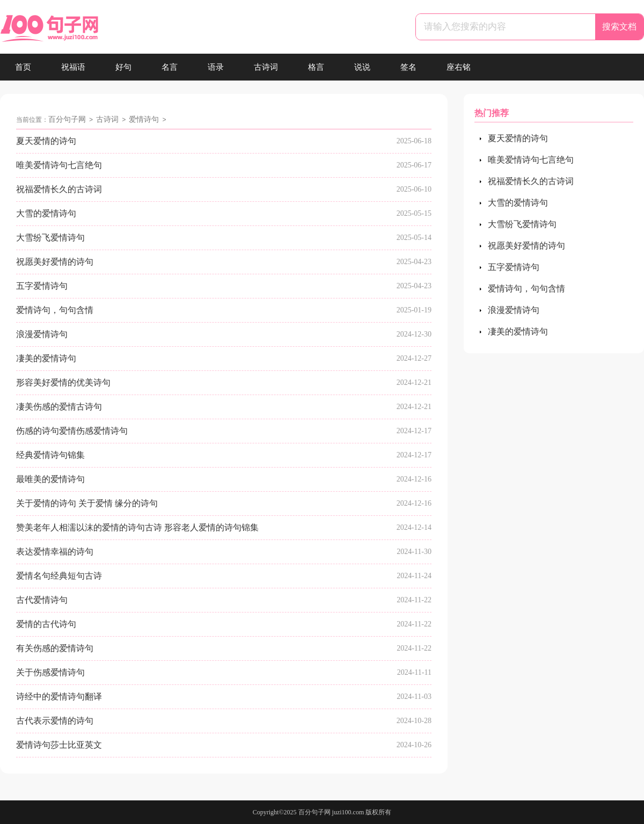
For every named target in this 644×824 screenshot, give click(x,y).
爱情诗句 (144, 119)
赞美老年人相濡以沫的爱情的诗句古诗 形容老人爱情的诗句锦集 (137, 527)
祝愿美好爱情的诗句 (55, 262)
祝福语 (73, 67)
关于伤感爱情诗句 (50, 672)
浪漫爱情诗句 (42, 334)
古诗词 (266, 67)
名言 (170, 67)
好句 (123, 67)
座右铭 (459, 67)
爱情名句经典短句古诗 (59, 576)
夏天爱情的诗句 (46, 141)
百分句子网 (67, 119)
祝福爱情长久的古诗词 (59, 189)
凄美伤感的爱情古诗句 (59, 407)
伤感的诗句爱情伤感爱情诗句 (72, 431)
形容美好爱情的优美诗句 (63, 382)
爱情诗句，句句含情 (55, 310)
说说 (362, 67)
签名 (408, 67)
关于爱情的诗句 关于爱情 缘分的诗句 (87, 503)
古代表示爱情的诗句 (55, 721)
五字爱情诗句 (42, 286)
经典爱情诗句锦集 (50, 455)
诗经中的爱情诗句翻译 (59, 697)
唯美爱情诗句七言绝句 (59, 165)
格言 (316, 67)
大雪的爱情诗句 (46, 213)
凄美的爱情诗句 (46, 358)
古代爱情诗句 (42, 600)
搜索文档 (619, 27)
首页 (23, 67)
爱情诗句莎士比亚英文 (59, 745)
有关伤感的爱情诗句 (55, 648)
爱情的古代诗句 (46, 624)
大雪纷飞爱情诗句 (50, 238)
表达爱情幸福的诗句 (55, 552)
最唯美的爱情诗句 (50, 479)
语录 (216, 67)
